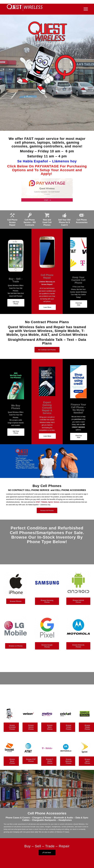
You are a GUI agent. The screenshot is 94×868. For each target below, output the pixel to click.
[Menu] (85, 9)
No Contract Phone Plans (47, 322)
